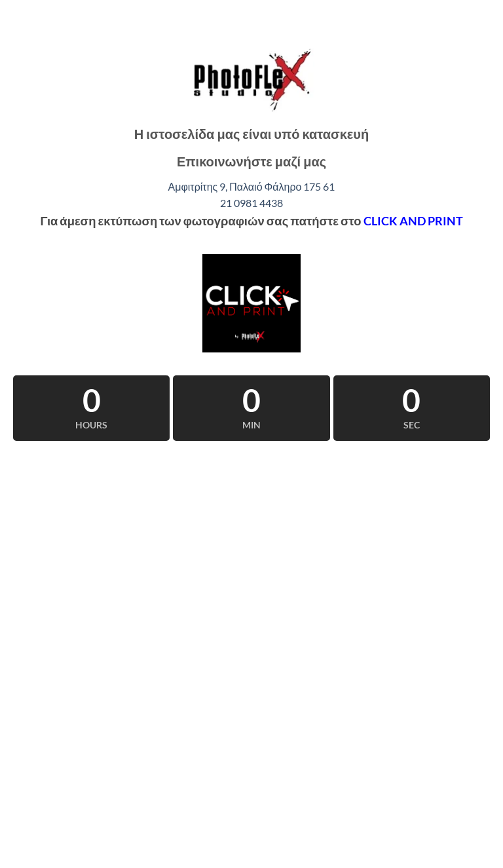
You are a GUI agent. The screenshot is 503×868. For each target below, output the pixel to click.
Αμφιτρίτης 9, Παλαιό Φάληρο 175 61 (252, 186)
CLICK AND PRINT (413, 221)
